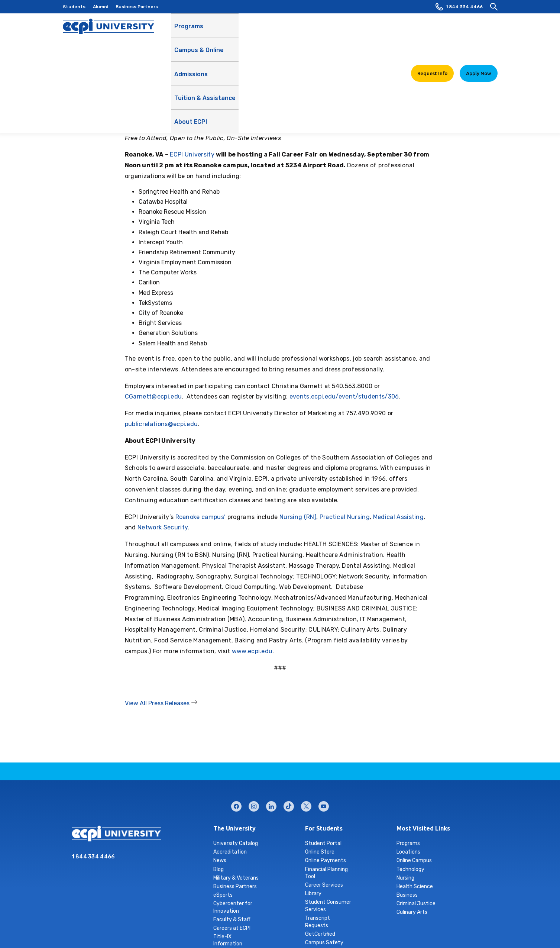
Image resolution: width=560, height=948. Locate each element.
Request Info (432, 29)
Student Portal (323, 843)
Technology (410, 869)
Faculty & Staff (232, 920)
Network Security (163, 527)
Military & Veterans (236, 878)
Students (74, 7)
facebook (236, 805)
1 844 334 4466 (459, 7)
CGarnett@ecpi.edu (153, 396)
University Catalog (236, 843)
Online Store (320, 852)
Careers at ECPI (232, 928)
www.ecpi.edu (252, 651)
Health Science (415, 886)
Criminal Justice (416, 904)
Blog (219, 869)
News (220, 860)
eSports (223, 895)
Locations (408, 852)
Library (313, 894)
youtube (324, 805)
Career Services (324, 885)
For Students (324, 828)
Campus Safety (324, 943)
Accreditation (230, 852)
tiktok (289, 805)
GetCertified (320, 934)
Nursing (405, 878)
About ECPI (386, 34)
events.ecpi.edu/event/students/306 (344, 396)
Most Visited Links (423, 828)
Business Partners (137, 7)
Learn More (416, 49)
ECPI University (192, 154)
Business (407, 895)
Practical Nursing (345, 517)
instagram (254, 805)
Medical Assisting (398, 517)
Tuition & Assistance (334, 34)
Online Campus (414, 860)
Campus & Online (234, 34)
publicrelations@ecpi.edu (161, 424)
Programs (189, 30)
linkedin (271, 805)
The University (234, 828)
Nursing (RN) (298, 517)
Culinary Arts (412, 912)
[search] (494, 7)
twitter (306, 805)
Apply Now (479, 29)
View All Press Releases (157, 703)
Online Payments (326, 860)
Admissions (281, 30)
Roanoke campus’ (201, 517)
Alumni (101, 7)
